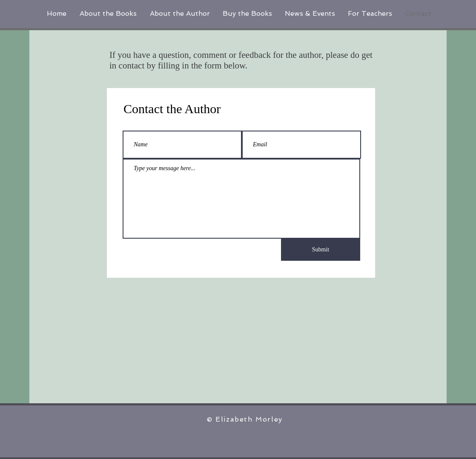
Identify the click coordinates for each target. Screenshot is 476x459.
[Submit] (321, 250)
